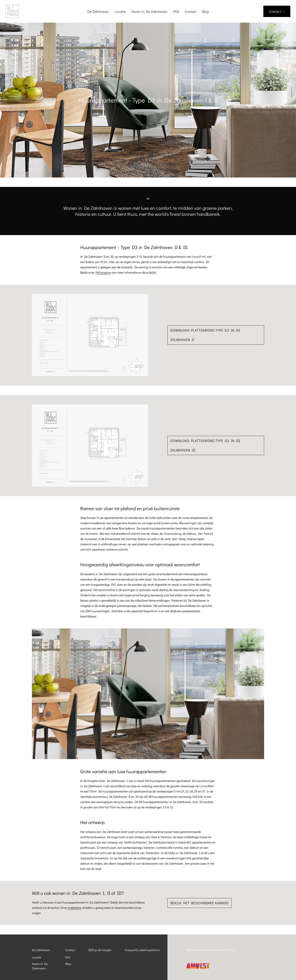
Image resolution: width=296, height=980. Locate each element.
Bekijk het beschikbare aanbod (200, 903)
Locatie (37, 957)
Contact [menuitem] (190, 11)
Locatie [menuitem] (120, 11)
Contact (70, 950)
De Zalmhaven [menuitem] (98, 11)
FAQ (68, 957)
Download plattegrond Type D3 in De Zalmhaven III (205, 445)
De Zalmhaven (41, 950)
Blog (68, 964)
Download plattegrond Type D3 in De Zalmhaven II (205, 335)
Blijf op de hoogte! (100, 950)
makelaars (74, 908)
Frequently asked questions (142, 950)
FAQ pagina (103, 272)
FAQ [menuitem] (176, 11)
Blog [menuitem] (205, 11)
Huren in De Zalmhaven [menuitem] (149, 11)
